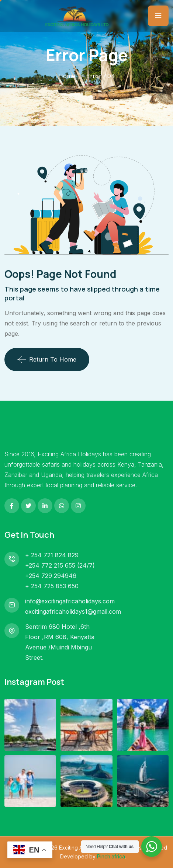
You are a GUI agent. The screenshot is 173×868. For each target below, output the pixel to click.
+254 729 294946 (51, 576)
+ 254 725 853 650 (52, 586)
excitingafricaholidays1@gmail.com (73, 611)
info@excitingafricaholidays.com (70, 601)
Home (67, 76)
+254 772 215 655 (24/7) (60, 565)
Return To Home (47, 359)
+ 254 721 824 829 (52, 555)
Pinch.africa (111, 856)
